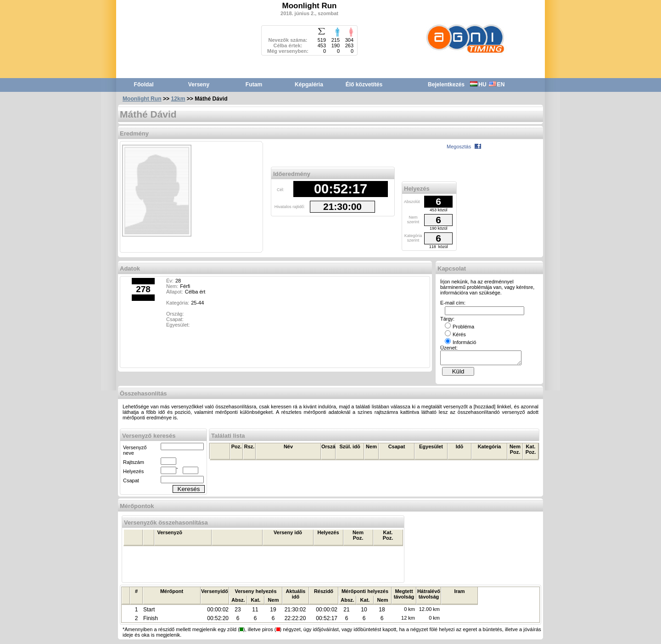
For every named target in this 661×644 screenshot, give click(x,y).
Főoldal (144, 85)
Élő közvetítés (364, 85)
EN (497, 85)
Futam (254, 85)
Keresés (189, 492)
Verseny (199, 85)
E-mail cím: (453, 303)
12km (178, 99)
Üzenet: (449, 348)
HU (478, 85)
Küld (458, 374)
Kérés (455, 334)
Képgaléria (309, 85)
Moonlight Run (142, 99)
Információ (460, 342)
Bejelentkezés (446, 85)
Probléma (459, 327)
